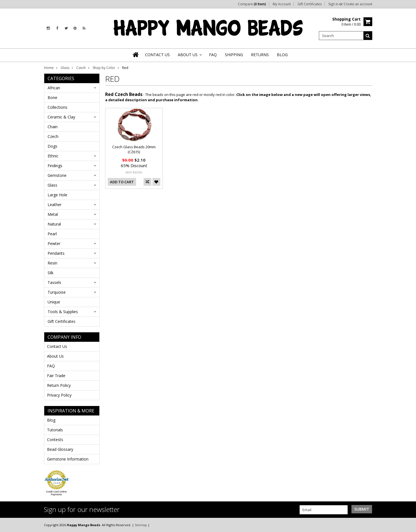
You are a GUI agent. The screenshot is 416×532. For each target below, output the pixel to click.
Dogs (52, 146)
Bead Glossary (60, 449)
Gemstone (57, 175)
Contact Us (57, 346)
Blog (51, 420)
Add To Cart (122, 182)
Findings (55, 166)
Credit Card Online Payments (56, 493)
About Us (55, 356)
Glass (65, 68)
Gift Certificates (310, 4)
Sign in (333, 4)
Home (49, 68)
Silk (51, 273)
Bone (52, 97)
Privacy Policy (59, 395)
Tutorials (55, 430)
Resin (52, 263)
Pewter (54, 243)
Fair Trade (56, 376)
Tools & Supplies (63, 312)
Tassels (54, 282)
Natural (54, 224)
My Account (282, 4)
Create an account (358, 4)
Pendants (56, 253)
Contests (55, 440)
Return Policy (59, 385)
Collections (57, 107)
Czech (81, 68)
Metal (53, 214)
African (54, 88)
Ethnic (53, 156)
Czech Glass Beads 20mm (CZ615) (134, 149)
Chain (53, 127)
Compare (252, 4)
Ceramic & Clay (61, 117)
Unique (54, 302)
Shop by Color (104, 68)
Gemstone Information (68, 459)
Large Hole (57, 195)
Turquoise (57, 292)
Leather (55, 205)
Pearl (52, 234)
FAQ (51, 366)
